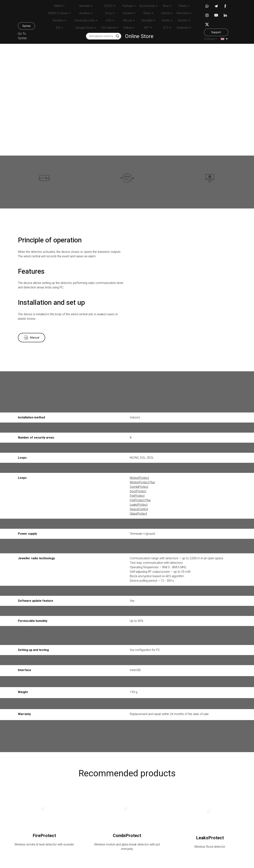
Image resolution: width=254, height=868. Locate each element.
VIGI (109, 20)
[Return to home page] (26, 12)
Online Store (139, 36)
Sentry (166, 20)
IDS (58, 28)
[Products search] (104, 36)
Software (209, 39)
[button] (26, 26)
